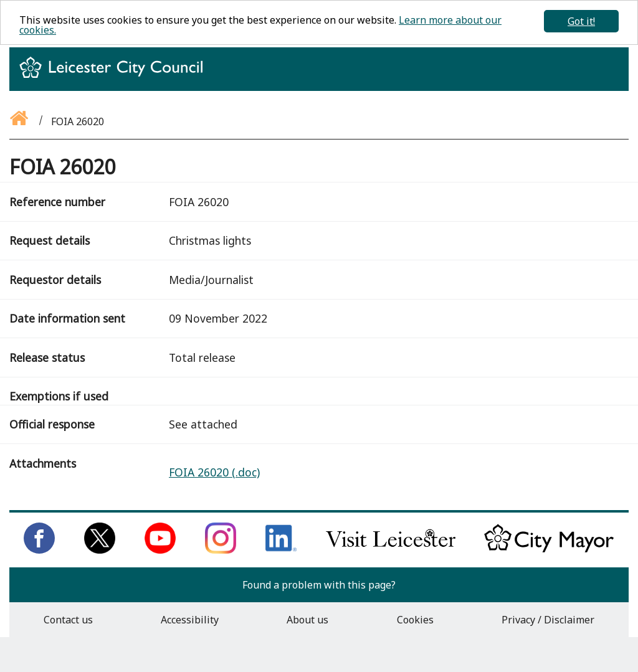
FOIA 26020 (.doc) (214, 472)
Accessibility (190, 620)
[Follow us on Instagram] (221, 550)
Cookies (415, 620)
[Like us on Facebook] (39, 550)
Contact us (68, 620)
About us (307, 620)
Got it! (581, 21)
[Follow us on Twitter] (100, 550)
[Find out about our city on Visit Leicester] (391, 550)
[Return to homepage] (116, 78)
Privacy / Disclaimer (548, 620)
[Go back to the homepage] (20, 121)
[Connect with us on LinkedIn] (281, 550)
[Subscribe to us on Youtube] (160, 550)
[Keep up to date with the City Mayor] (549, 550)
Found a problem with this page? (319, 585)
